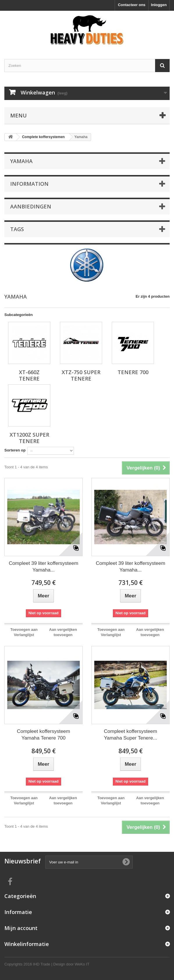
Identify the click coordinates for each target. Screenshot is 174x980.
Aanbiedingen (31, 206)
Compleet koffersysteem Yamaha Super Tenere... (130, 735)
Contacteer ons (132, 5)
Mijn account (21, 928)
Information (29, 184)
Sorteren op (15, 450)
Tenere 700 (133, 372)
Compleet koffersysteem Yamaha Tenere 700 (43, 735)
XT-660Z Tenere (29, 375)
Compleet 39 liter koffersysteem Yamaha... (43, 567)
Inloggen (159, 5)
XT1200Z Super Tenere (29, 438)
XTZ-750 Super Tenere (81, 375)
